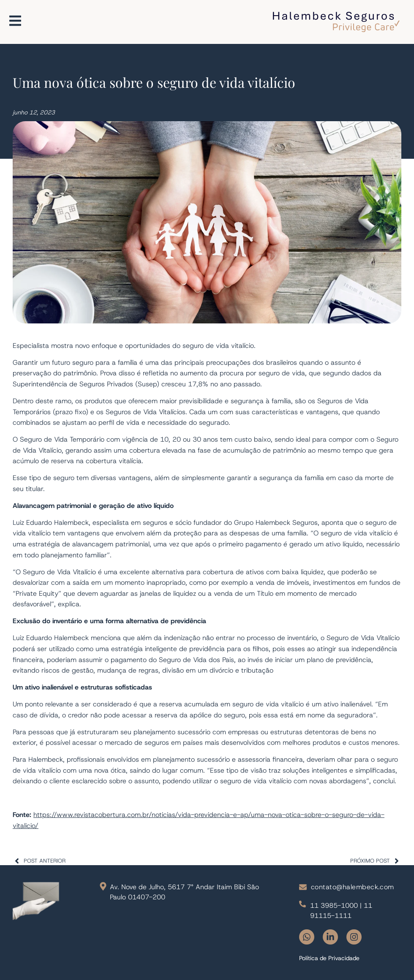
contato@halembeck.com (353, 887)
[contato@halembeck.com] (303, 887)
